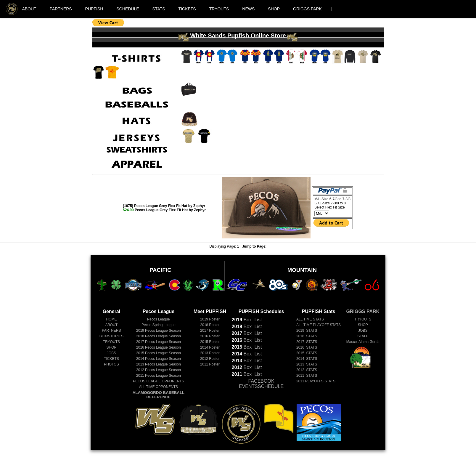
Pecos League (159, 319)
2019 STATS (307, 331)
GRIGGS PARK (307, 9)
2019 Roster (210, 319)
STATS (159, 9)
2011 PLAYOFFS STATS (316, 381)
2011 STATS (307, 376)
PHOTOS (111, 364)
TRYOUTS (219, 9)
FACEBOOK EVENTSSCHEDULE (261, 384)
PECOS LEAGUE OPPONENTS (159, 381)
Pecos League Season (159, 331)
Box (242, 320)
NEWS (248, 9)
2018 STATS (307, 336)
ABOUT (29, 9)
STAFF (363, 336)
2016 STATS (307, 347)
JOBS (111, 353)
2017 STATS (307, 342)
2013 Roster (210, 353)
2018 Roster (210, 325)
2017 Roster (210, 331)
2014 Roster (210, 347)
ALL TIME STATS (310, 319)
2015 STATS (307, 353)
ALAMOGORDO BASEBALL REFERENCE (159, 395)
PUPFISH (94, 9)
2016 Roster (210, 336)
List (257, 320)
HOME (111, 319)
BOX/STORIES (111, 336)
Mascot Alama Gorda (363, 342)
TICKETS (187, 9)
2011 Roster (210, 364)
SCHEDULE (128, 9)
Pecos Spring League (159, 325)
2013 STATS (307, 364)
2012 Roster (210, 359)
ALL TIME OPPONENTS (159, 387)
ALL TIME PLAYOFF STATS (319, 325)
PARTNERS (61, 9)
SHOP (274, 9)
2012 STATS (307, 370)
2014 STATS (307, 359)
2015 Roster (210, 342)
